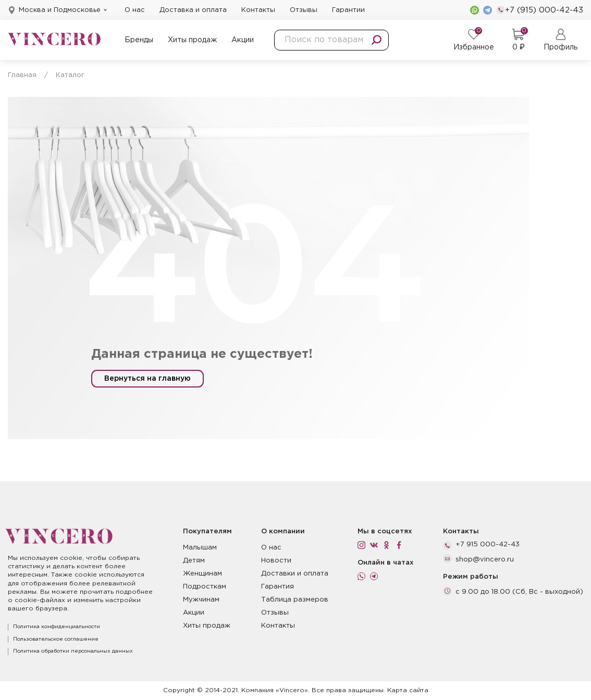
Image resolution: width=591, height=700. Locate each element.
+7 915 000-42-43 (488, 545)
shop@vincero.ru (485, 560)
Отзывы (304, 10)
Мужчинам (201, 600)
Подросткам (205, 587)
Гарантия (278, 587)
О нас (135, 10)
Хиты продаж (192, 40)
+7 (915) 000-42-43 (540, 10)
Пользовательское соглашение (56, 639)
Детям (194, 561)
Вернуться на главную (147, 379)
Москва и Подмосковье (60, 10)
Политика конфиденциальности (57, 627)
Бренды (139, 40)
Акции (243, 40)
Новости (276, 561)
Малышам (200, 548)
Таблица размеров (295, 600)
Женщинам (202, 574)
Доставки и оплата (295, 574)
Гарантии (348, 10)
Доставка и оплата (193, 10)
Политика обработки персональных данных (73, 651)
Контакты (258, 10)
